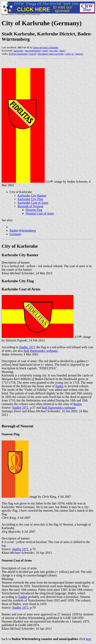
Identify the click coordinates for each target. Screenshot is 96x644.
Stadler (23, 597)
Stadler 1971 (27, 347)
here (89, 639)
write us (70, 54)
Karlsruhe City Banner (32, 195)
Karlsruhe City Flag (30, 199)
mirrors (79, 54)
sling (62, 51)
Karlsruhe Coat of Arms (33, 203)
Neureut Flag (34, 210)
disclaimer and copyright (51, 54)
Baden (60, 386)
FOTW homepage (18, 54)
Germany (16, 234)
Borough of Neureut (30, 206)
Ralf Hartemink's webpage (41, 351)
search (33, 54)
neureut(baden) (33, 51)
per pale (54, 51)
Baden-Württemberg (23, 230)
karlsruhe (18, 51)
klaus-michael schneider (46, 47)
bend (45, 51)
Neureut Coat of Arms (40, 213)
